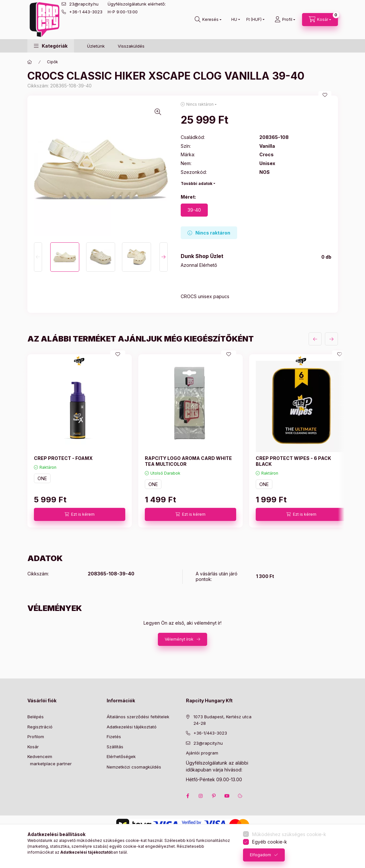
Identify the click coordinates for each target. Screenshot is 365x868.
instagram (201, 796)
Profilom (36, 737)
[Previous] (38, 257)
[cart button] (320, 20)
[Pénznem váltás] (254, 20)
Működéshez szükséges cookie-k (289, 834)
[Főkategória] (30, 62)
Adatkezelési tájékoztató (132, 727)
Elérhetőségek (121, 756)
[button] (51, 46)
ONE (42, 478)
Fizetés (114, 737)
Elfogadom (260, 855)
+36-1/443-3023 (210, 733)
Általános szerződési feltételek (138, 717)
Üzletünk (96, 46)
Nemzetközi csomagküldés (134, 767)
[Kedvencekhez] (325, 95)
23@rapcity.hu (84, 4)
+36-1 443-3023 (86, 12)
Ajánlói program (202, 753)
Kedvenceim (40, 756)
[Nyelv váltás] (234, 20)
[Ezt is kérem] (80, 514)
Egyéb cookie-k (270, 842)
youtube (227, 796)
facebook (188, 796)
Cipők (53, 62)
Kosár (33, 747)
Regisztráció (40, 727)
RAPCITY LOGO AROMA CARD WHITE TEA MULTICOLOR (188, 461)
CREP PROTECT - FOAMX (63, 458)
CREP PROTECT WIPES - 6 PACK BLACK (293, 461)
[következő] (331, 339)
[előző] (315, 339)
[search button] (208, 20)
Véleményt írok (179, 639)
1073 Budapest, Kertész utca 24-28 (222, 720)
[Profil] (285, 20)
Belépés (36, 717)
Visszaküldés (131, 46)
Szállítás (115, 747)
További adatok (197, 183)
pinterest (214, 796)
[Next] (164, 257)
